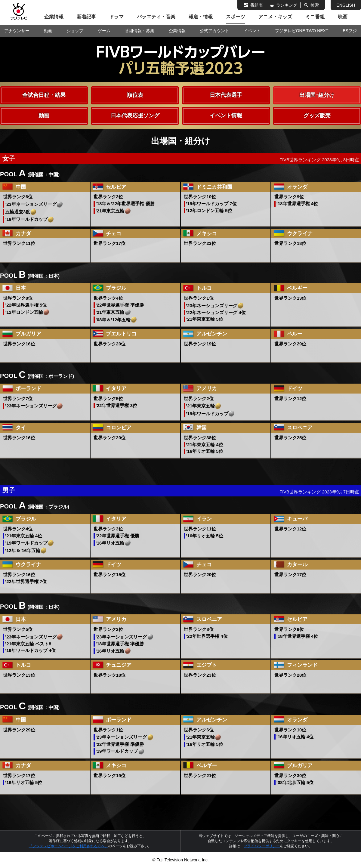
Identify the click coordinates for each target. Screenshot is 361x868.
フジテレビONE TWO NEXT (302, 31)
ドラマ (116, 17)
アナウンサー (17, 31)
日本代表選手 (226, 95)
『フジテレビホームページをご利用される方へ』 (69, 846)
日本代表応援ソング (135, 116)
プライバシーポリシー (262, 846)
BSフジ (350, 31)
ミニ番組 (315, 17)
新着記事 (86, 17)
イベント (252, 31)
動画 (44, 116)
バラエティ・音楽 (156, 17)
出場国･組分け (317, 95)
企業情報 (54, 17)
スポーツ (236, 17)
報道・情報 (201, 17)
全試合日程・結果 (44, 95)
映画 (343, 17)
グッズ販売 (317, 116)
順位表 (135, 95)
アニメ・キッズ (275, 17)
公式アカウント (214, 31)
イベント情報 (226, 116)
